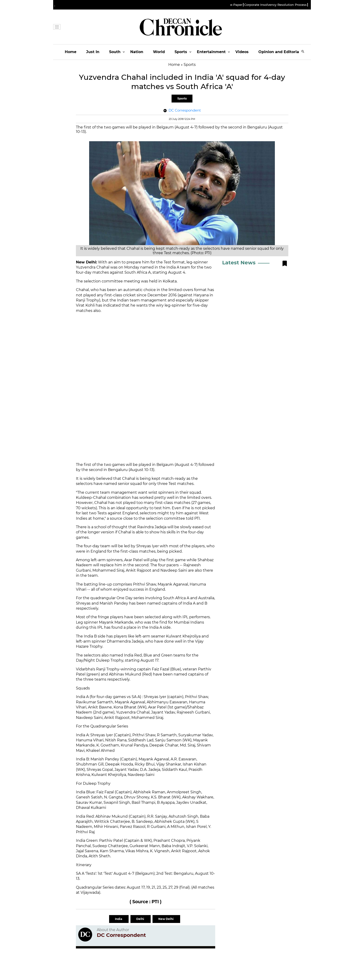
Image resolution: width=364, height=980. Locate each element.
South (115, 52)
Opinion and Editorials (280, 52)
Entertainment (211, 52)
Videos (242, 52)
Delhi (141, 919)
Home (71, 52)
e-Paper (236, 5)
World (159, 52)
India (119, 919)
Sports (181, 52)
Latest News (239, 263)
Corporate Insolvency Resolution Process (275, 5)
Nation (137, 52)
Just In (93, 52)
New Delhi (166, 919)
